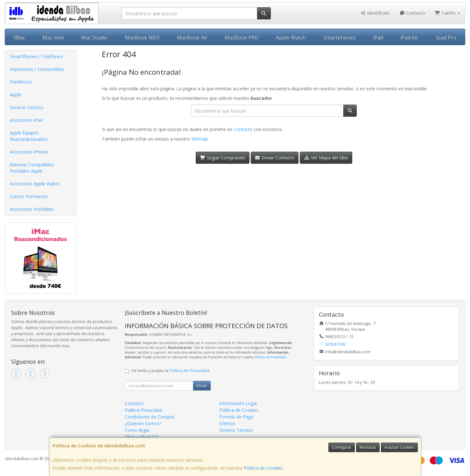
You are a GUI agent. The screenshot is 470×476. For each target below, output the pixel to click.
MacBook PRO (242, 38)
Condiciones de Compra (149, 417)
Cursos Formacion (29, 196)
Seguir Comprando (223, 158)
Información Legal (238, 403)
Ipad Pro (446, 38)
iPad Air (409, 38)
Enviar (202, 386)
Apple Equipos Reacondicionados (29, 136)
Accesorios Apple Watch (35, 184)
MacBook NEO (142, 38)
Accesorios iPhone (29, 152)
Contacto (412, 13)
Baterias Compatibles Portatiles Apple (32, 168)
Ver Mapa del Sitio (326, 158)
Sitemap (200, 139)
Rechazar (368, 447)
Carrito (447, 13)
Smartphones (340, 38)
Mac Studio (94, 38)
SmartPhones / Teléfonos (36, 56)
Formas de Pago (236, 417)
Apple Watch (291, 38)
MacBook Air (192, 38)
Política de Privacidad (270, 357)
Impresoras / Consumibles (37, 69)
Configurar (342, 447)
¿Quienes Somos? (143, 423)
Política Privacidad (143, 410)
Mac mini (53, 38)
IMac (19, 38)
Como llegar (137, 430)
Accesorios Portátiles (32, 209)
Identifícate (375, 13)
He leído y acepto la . (171, 371)
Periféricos (21, 82)
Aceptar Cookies (399, 447)
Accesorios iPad (26, 120)
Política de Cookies (263, 468)
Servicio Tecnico (27, 107)
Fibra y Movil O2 (141, 437)
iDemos (227, 423)
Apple (16, 95)
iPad (378, 38)
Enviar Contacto (275, 158)
